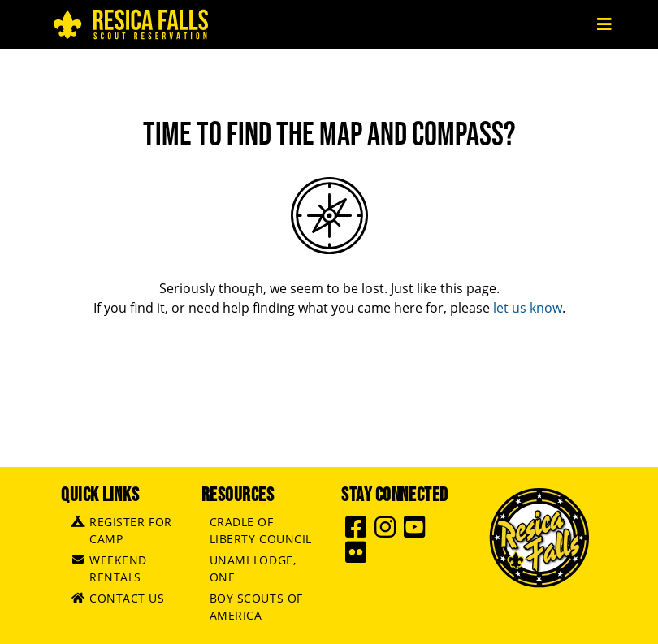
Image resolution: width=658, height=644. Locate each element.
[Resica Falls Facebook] (358, 532)
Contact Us (127, 598)
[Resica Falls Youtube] (417, 532)
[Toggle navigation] (604, 24)
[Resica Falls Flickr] (358, 557)
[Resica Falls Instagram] (387, 532)
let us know (528, 308)
